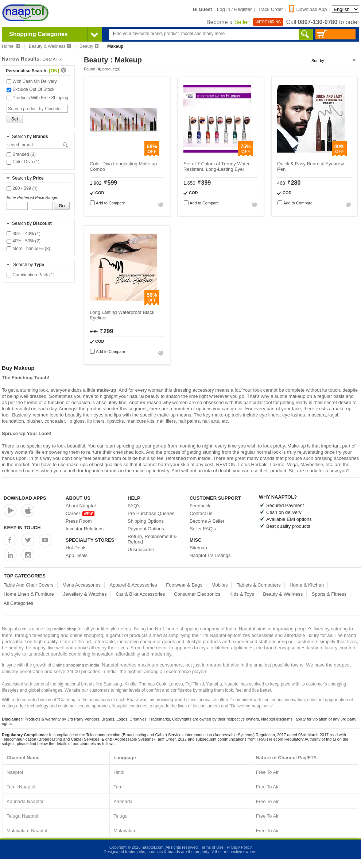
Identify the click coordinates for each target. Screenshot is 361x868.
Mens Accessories (81, 585)
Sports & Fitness (329, 594)
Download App (308, 9)
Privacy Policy (239, 847)
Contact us (201, 513)
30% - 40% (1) (24, 234)
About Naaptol (81, 506)
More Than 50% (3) (28, 249)
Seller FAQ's (203, 529)
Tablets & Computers (259, 585)
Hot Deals (76, 548)
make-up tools (227, 415)
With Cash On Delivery (32, 81)
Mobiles (220, 585)
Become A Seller (207, 521)
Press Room (79, 521)
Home (11, 46)
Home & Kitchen (307, 585)
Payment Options (146, 529)
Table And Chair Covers (29, 585)
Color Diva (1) (23, 162)
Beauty (89, 46)
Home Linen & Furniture (29, 594)
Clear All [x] (53, 59)
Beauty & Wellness (50, 46)
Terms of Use (212, 847)
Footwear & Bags (184, 585)
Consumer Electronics (197, 594)
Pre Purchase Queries (151, 513)
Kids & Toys (242, 594)
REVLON (226, 464)
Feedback (200, 506)
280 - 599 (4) (22, 188)
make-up (106, 390)
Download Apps (25, 498)
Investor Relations (85, 529)
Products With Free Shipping (37, 98)
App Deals (77, 555)
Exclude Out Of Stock (30, 89)
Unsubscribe (141, 550)
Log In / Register (234, 9)
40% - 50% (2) (24, 241)
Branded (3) (21, 154)
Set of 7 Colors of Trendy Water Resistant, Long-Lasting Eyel (217, 166)
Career (80, 513)
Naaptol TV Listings (210, 555)
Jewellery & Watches (85, 594)
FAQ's (134, 506)
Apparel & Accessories (133, 585)
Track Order (270, 9)
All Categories (18, 603)
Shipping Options (146, 521)
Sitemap (198, 548)
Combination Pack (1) (31, 275)
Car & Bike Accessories (140, 594)
